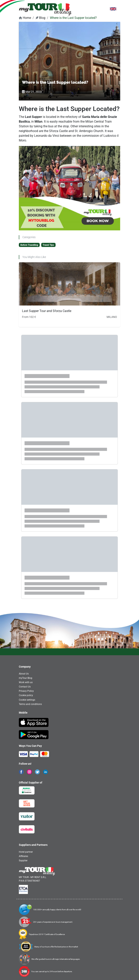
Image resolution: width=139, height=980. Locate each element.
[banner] (45, 9)
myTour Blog (26, 678)
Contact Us (25, 687)
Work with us (26, 682)
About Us (24, 674)
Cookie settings (27, 700)
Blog (40, 18)
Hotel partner (26, 852)
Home (25, 18)
